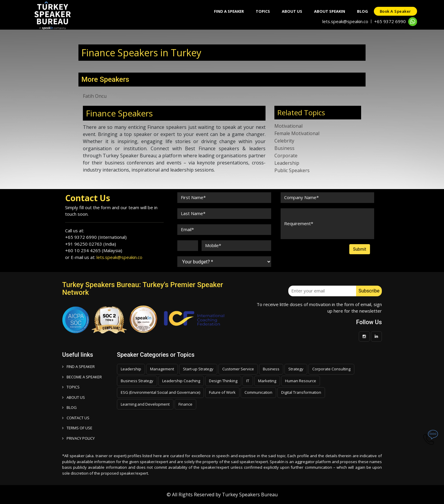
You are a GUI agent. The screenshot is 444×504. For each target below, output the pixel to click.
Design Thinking (223, 381)
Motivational (288, 126)
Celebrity (284, 141)
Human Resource (301, 381)
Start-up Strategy (198, 369)
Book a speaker (395, 11)
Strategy (296, 369)
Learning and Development (145, 404)
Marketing (267, 381)
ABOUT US (74, 397)
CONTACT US (76, 418)
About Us (292, 11)
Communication (258, 392)
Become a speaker (82, 377)
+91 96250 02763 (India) (91, 244)
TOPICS (71, 387)
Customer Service (238, 369)
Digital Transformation (301, 392)
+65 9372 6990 (390, 21)
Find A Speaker (229, 11)
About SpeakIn (330, 11)
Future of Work (222, 392)
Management (162, 369)
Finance (185, 404)
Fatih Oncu (95, 96)
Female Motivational (297, 133)
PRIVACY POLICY (78, 438)
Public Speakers (292, 170)
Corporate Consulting (331, 369)
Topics (263, 11)
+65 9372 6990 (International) (96, 237)
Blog (362, 11)
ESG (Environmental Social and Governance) (160, 392)
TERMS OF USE (77, 428)
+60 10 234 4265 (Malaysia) (94, 250)
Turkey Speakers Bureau (250, 495)
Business (284, 148)
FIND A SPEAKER (78, 367)
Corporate (286, 156)
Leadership (287, 163)
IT (248, 381)
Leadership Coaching (181, 381)
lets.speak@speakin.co (345, 21)
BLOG (69, 407)
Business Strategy (137, 381)
